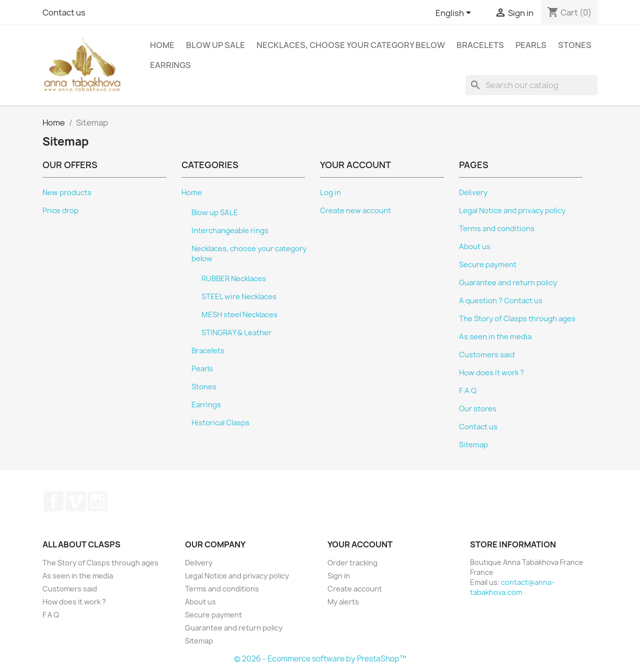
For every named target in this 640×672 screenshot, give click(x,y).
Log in (330, 193)
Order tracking (352, 563)
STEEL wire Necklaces (239, 297)
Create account (355, 589)
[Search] (531, 85)
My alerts (343, 602)
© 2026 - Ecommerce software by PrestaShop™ (320, 659)
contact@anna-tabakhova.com (512, 587)
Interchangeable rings (230, 231)
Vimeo (75, 501)
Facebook (53, 501)
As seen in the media (495, 337)
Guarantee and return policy (508, 283)
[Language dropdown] (455, 14)
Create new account (355, 211)
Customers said (487, 355)
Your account (360, 544)
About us (475, 247)
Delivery (473, 193)
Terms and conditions (497, 229)
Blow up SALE (215, 45)
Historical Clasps (220, 423)
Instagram (97, 501)
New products (67, 193)
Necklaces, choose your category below (351, 45)
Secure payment (488, 265)
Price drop (60, 211)
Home (162, 45)
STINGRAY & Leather (236, 333)
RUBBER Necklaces (234, 279)
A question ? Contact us (501, 301)
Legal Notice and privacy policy (512, 211)
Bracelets (480, 45)
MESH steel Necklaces (239, 315)
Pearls (531, 45)
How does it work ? (491, 373)
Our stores (478, 409)
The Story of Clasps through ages (517, 319)
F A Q (468, 391)
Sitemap (473, 445)
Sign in (339, 576)
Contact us (64, 13)
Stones (575, 45)
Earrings (170, 65)
